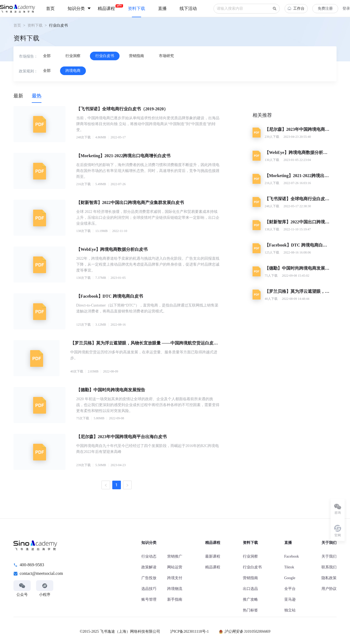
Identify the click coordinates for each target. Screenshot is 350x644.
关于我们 (329, 556)
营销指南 (250, 578)
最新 (18, 96)
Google (290, 578)
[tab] (18, 96)
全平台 (290, 589)
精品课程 (213, 567)
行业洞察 (250, 556)
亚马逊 (290, 599)
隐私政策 (329, 578)
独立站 (290, 610)
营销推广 (175, 556)
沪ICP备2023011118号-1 (190, 631)
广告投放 (149, 578)
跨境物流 (175, 589)
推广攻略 (250, 599)
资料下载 (35, 25)
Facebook (292, 556)
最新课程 (213, 556)
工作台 (296, 9)
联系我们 (329, 567)
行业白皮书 (252, 567)
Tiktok (289, 567)
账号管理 (149, 599)
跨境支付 (175, 578)
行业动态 (149, 556)
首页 (17, 25)
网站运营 (175, 567)
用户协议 (329, 589)
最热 (37, 96)
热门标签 (250, 610)
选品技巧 (149, 589)
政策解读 (149, 567)
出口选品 (250, 589)
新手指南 (175, 599)
